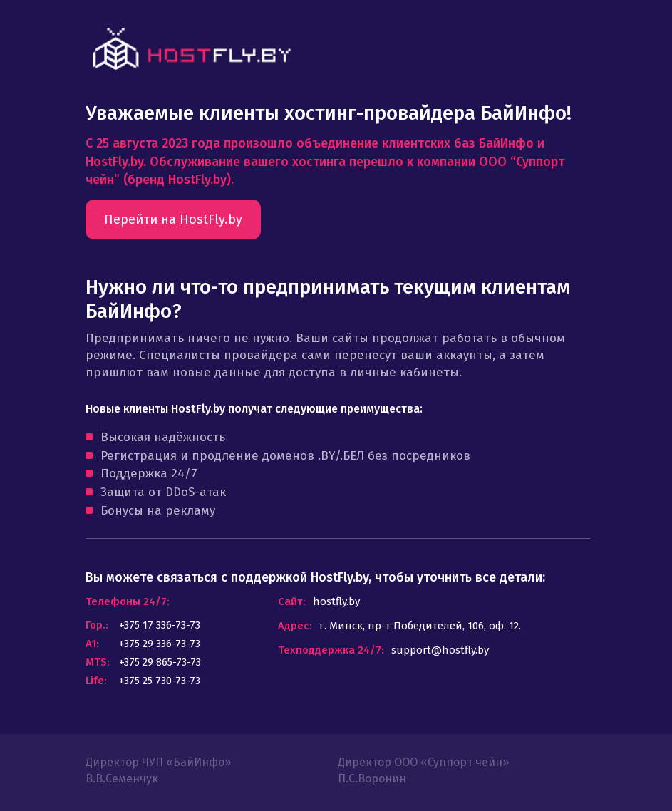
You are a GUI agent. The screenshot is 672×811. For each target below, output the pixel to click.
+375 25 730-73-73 (160, 681)
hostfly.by (336, 601)
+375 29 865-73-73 (160, 662)
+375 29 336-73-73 (160, 644)
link (192, 49)
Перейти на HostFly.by (173, 219)
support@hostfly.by (440, 650)
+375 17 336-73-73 (160, 625)
